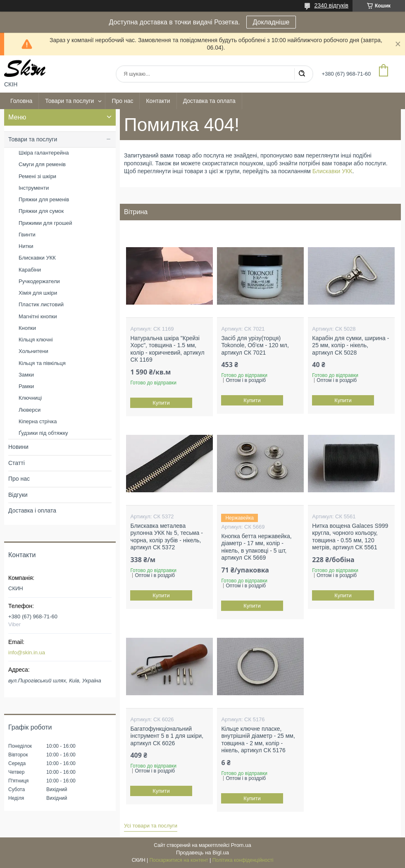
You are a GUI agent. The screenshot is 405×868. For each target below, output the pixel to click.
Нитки (26, 246)
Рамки (26, 386)
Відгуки (18, 495)
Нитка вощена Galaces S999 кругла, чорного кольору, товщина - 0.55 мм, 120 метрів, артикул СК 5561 (350, 537)
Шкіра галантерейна (44, 153)
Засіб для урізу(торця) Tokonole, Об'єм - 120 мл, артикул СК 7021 (255, 345)
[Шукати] (302, 74)
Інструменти (34, 188)
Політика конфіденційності (243, 860)
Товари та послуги (69, 101)
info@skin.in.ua (27, 652)
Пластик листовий (41, 304)
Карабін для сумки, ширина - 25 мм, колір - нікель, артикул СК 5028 (350, 345)
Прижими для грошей (45, 223)
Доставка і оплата (32, 510)
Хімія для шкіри (38, 293)
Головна (21, 101)
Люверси (30, 410)
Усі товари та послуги (151, 826)
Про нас (122, 101)
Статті (17, 463)
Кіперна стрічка (38, 421)
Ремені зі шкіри (37, 176)
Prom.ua (241, 845)
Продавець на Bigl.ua (202, 852)
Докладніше (271, 22)
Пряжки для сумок (41, 211)
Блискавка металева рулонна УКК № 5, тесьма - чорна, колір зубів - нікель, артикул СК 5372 (166, 537)
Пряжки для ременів (44, 199)
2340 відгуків (331, 5)
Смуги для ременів (42, 164)
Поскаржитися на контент (179, 860)
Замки (26, 375)
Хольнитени (33, 351)
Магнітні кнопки (38, 316)
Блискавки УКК (332, 171)
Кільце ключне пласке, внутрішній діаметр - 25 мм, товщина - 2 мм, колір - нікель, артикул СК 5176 (258, 740)
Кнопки (27, 328)
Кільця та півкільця (42, 363)
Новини (18, 447)
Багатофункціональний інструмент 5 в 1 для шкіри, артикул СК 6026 (167, 736)
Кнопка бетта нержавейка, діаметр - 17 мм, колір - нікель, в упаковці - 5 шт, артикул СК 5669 (256, 547)
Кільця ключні (36, 340)
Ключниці (30, 398)
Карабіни (30, 270)
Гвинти (27, 235)
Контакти (158, 101)
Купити (162, 403)
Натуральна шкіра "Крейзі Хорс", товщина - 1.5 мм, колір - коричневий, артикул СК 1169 (167, 349)
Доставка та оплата (209, 101)
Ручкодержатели (39, 281)
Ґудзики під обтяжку (43, 433)
